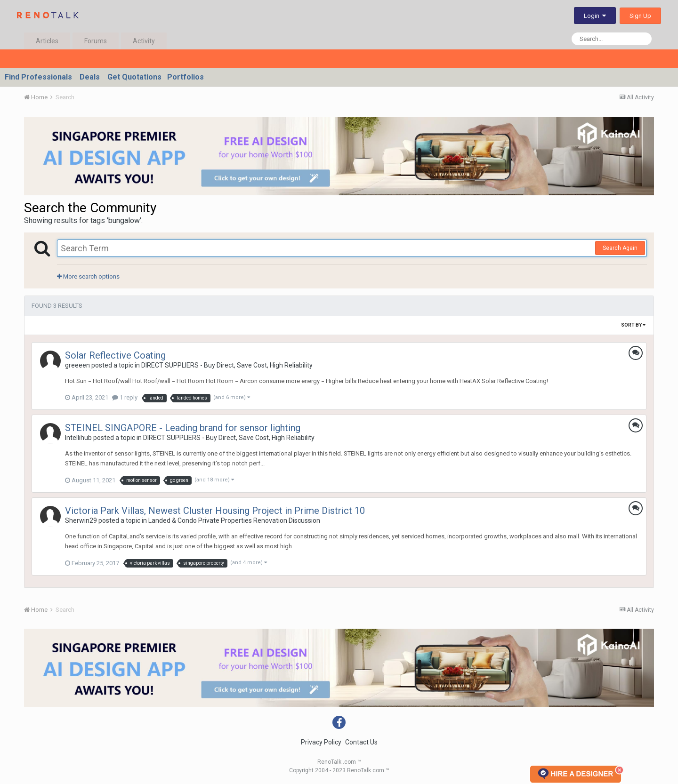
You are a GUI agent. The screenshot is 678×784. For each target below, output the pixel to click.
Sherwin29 (81, 520)
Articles (47, 41)
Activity (144, 41)
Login (595, 16)
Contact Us (361, 742)
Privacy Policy (321, 742)
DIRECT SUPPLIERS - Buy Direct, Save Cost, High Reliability (227, 365)
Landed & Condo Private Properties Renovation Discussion (234, 520)
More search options (88, 276)
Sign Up (640, 16)
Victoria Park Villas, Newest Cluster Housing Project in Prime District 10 (215, 511)
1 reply (125, 397)
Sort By (633, 325)
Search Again (620, 248)
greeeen (77, 365)
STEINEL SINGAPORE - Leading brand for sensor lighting (183, 428)
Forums (96, 41)
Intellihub (78, 438)
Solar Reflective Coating (115, 355)
